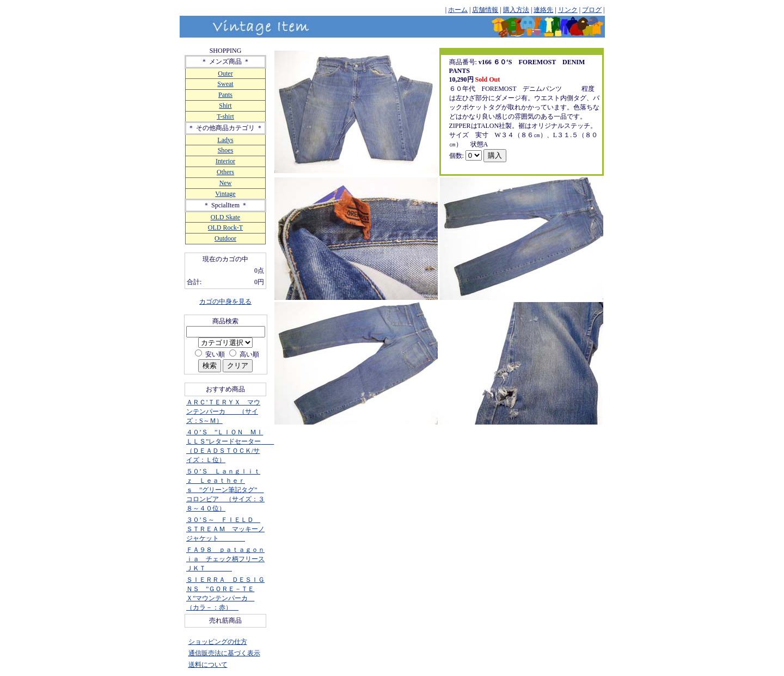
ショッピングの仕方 (218, 642)
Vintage (225, 194)
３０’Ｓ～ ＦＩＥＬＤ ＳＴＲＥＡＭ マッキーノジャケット (225, 529)
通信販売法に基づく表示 (224, 653)
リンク (568, 10)
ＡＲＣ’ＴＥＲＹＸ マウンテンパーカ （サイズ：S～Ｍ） (223, 411)
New (226, 183)
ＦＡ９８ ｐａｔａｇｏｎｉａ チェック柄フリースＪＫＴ (225, 559)
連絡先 (543, 10)
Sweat (225, 84)
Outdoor (225, 238)
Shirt (225, 106)
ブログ (592, 10)
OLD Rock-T (225, 228)
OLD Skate (225, 217)
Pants (225, 95)
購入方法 (516, 10)
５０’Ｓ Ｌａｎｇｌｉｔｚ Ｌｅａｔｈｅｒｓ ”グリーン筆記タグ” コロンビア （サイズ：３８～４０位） (225, 490)
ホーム (458, 10)
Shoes (226, 150)
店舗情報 (485, 10)
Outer (225, 73)
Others (225, 172)
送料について (208, 665)
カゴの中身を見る (225, 302)
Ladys (225, 140)
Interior (225, 161)
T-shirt (225, 116)
